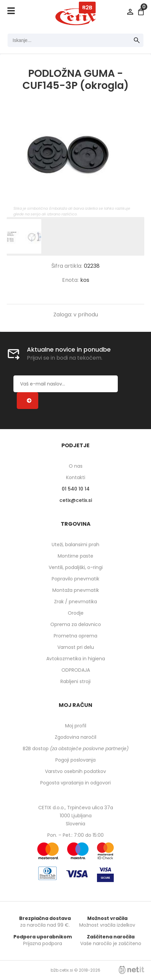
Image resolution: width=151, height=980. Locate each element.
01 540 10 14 (76, 489)
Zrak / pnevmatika (75, 602)
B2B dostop (76, 749)
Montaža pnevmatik (76, 590)
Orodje (76, 613)
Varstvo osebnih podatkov (75, 771)
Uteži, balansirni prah (75, 545)
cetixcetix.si (76, 500)
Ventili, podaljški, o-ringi (76, 567)
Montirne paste (75, 556)
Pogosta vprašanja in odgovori (75, 783)
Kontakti (76, 477)
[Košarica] (141, 12)
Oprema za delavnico (76, 624)
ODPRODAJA (76, 670)
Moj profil (76, 726)
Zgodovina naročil (75, 737)
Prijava (130, 12)
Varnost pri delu (76, 647)
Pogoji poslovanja (75, 760)
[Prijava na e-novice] (28, 401)
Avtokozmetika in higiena (76, 659)
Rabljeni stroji (75, 681)
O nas (76, 466)
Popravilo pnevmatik (75, 579)
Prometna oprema (75, 636)
